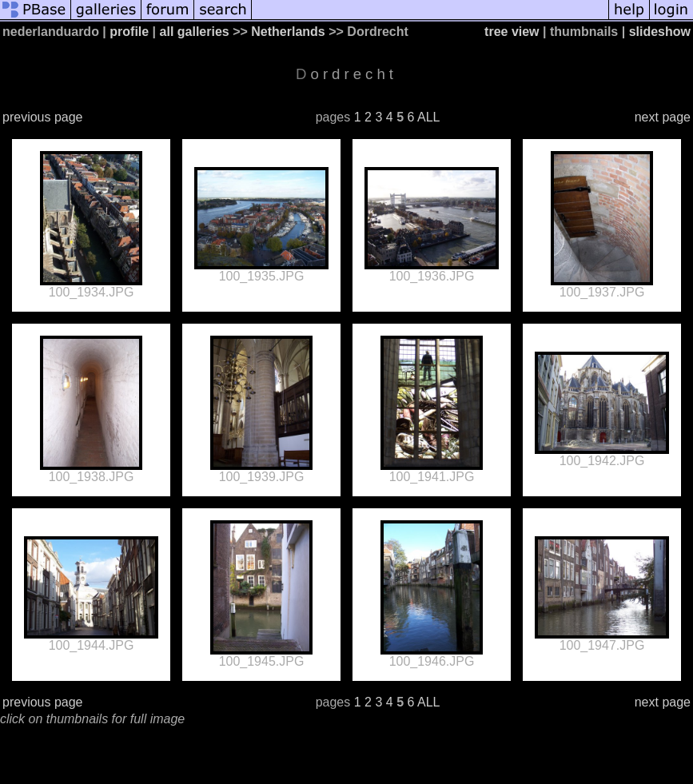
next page (663, 117)
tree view (512, 32)
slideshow (660, 32)
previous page (43, 117)
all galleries (195, 32)
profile (129, 32)
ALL (428, 117)
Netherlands (288, 32)
